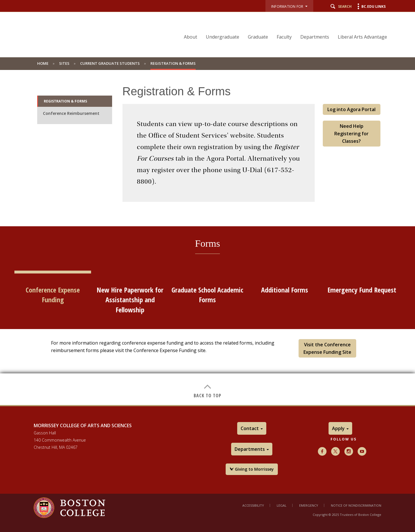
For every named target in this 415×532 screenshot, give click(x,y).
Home (43, 63)
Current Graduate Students (110, 63)
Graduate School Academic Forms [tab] (207, 295)
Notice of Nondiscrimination (356, 505)
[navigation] (282, 27)
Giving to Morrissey (252, 469)
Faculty (284, 37)
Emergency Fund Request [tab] (362, 290)
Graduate (258, 37)
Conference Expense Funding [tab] (53, 295)
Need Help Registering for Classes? (351, 134)
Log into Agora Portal (351, 109)
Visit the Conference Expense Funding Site (327, 348)
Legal (282, 505)
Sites (64, 63)
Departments (315, 37)
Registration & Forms (65, 101)
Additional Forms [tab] (285, 290)
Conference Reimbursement (71, 113)
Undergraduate (222, 37)
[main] (207, 238)
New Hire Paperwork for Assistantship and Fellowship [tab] (130, 300)
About (190, 37)
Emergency (309, 505)
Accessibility (253, 505)
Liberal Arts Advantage (362, 37)
